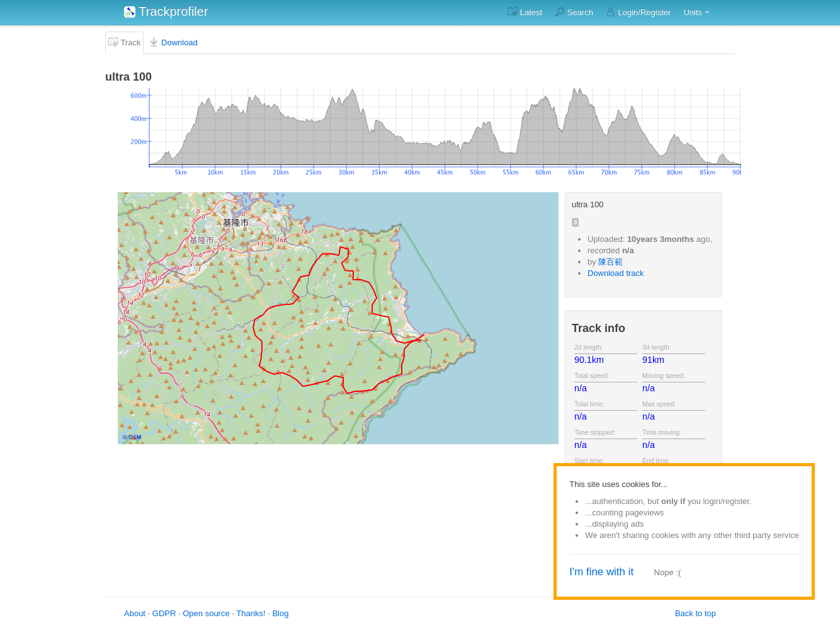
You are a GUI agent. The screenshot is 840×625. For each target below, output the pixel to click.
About (135, 613)
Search (574, 12)
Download (173, 42)
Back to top (695, 613)
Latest (525, 12)
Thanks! (251, 613)
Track (124, 42)
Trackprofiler (166, 11)
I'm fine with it (601, 572)
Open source (206, 613)
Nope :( (668, 572)
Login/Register (638, 12)
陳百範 (610, 262)
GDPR (164, 613)
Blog (280, 613)
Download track (616, 273)
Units (693, 12)
